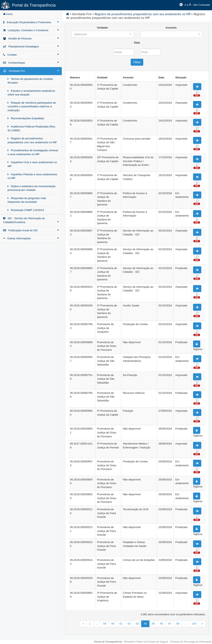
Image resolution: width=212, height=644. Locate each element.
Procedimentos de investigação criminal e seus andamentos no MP (33, 152)
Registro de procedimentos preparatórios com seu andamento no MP (32, 140)
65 (153, 624)
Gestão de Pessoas (31, 38)
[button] (103, 34)
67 (170, 624)
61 (121, 624)
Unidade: (103, 28)
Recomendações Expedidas (26, 118)
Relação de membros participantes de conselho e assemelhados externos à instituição (32, 107)
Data (137, 43)
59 (105, 624)
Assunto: (171, 28)
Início (8, 14)
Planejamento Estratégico (31, 46)
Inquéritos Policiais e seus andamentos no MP (32, 176)
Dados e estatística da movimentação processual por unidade (32, 188)
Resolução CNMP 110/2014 (26, 210)
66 (162, 624)
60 (113, 624)
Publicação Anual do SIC (31, 230)
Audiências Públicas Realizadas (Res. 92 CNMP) (32, 128)
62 (129, 624)
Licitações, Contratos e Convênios (31, 30)
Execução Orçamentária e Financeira (31, 22)
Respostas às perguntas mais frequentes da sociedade (27, 200)
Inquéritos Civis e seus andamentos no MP (32, 164)
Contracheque (31, 63)
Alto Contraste (202, 5)
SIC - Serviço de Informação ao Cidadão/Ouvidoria (31, 220)
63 (137, 624)
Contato (31, 55)
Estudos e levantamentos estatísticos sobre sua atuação (31, 93)
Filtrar (137, 62)
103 (194, 624)
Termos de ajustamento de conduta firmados (30, 81)
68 (178, 624)
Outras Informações (31, 238)
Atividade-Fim (31, 71)
